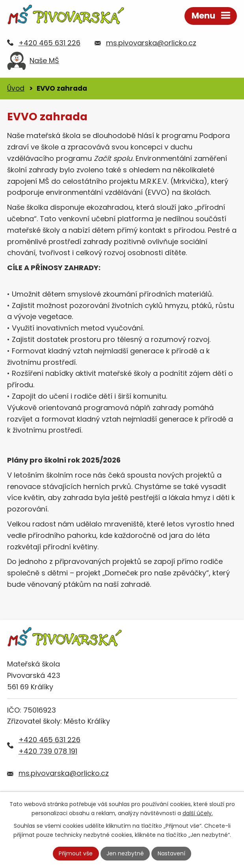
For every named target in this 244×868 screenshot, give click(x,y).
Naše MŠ (33, 63)
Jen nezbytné (125, 853)
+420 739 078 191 (48, 751)
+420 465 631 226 (49, 43)
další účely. (198, 813)
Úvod (16, 88)
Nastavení (171, 853)
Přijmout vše (76, 853)
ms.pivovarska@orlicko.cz (151, 43)
